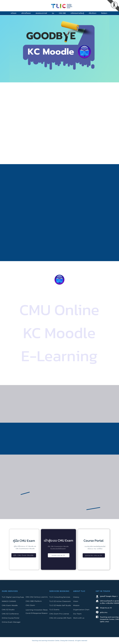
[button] (27, 13)
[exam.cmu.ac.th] (59, 555)
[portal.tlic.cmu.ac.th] (94, 555)
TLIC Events (54, 610)
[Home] (97, 601)
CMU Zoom (31, 605)
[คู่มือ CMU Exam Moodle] (24, 555)
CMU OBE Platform (34, 601)
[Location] (97, 597)
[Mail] (97, 608)
